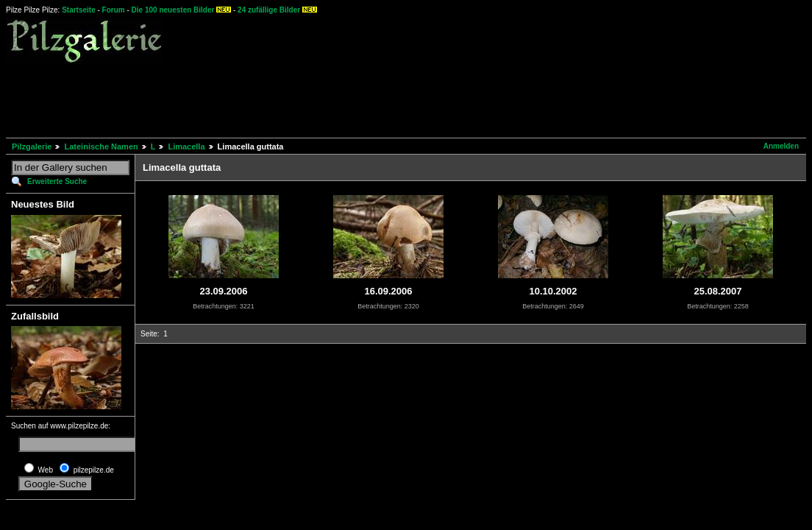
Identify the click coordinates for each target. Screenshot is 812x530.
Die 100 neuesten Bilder (173, 10)
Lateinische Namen (101, 146)
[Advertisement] (274, 99)
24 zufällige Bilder (269, 10)
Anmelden (781, 146)
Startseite (79, 10)
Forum (114, 10)
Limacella (186, 146)
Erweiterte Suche (57, 181)
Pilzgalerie (32, 146)
